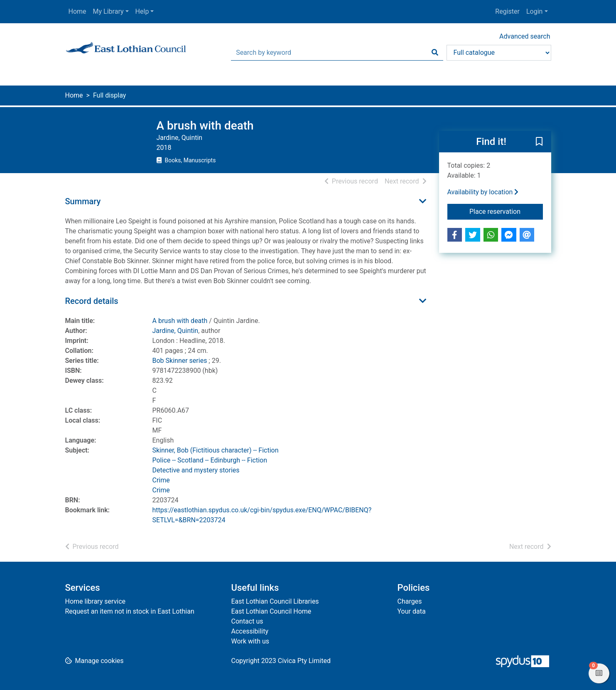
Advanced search (525, 36)
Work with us (250, 641)
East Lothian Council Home (271, 611)
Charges (410, 601)
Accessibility (250, 631)
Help (142, 11)
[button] (539, 142)
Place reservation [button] (506, 211)
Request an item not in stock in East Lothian (130, 611)
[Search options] (499, 53)
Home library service (96, 601)
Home (77, 11)
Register (507, 11)
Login (534, 11)
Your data (412, 611)
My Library (108, 11)
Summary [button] (83, 201)
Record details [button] (92, 301)
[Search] (435, 53)
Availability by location (483, 192)
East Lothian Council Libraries (275, 601)
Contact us (247, 621)
